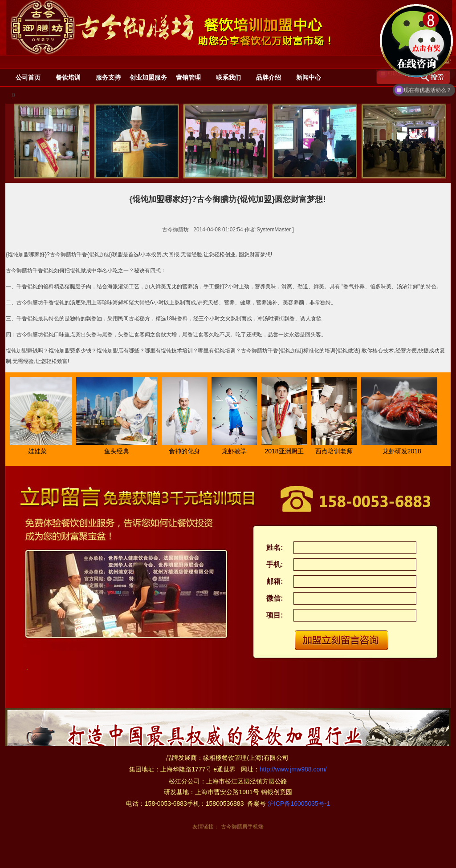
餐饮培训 (68, 77)
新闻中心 (309, 77)
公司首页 (28, 77)
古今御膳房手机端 (242, 827)
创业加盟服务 (148, 77)
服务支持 (108, 77)
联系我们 (228, 77)
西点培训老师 (335, 451)
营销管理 (188, 77)
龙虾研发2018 (403, 451)
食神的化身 (186, 451)
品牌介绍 (269, 77)
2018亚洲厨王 (285, 451)
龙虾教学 (236, 451)
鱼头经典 (118, 451)
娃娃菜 (39, 451)
